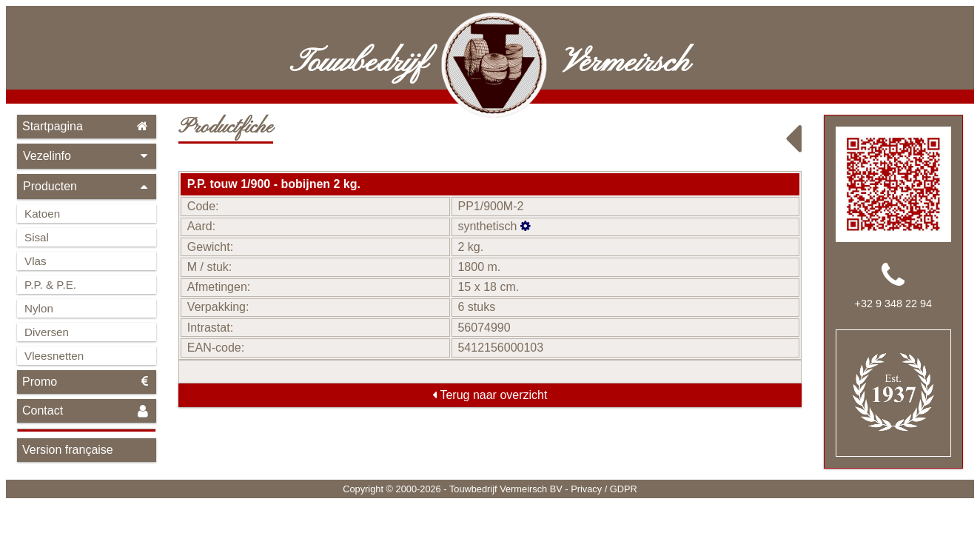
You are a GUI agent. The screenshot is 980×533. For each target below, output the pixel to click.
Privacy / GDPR (604, 489)
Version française (68, 450)
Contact (87, 411)
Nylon (39, 308)
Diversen (47, 332)
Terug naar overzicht (490, 395)
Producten (87, 186)
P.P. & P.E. (50, 285)
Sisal (37, 237)
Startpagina (87, 126)
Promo (87, 382)
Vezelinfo (87, 156)
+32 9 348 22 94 (893, 304)
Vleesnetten (54, 356)
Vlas (36, 261)
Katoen (42, 214)
